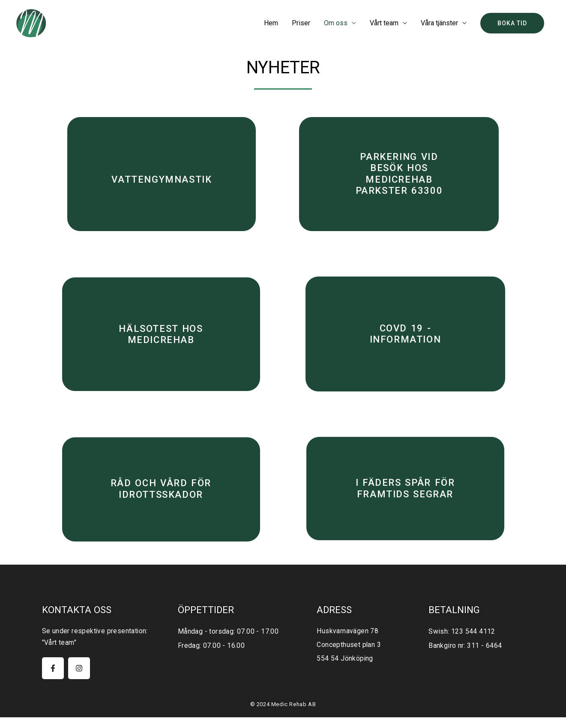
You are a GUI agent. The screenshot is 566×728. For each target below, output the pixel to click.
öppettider (207, 621)
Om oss (336, 23)
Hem (271, 23)
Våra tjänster (439, 23)
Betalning (455, 621)
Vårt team (384, 23)
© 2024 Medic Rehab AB (283, 715)
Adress (335, 621)
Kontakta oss (77, 621)
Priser (301, 23)
